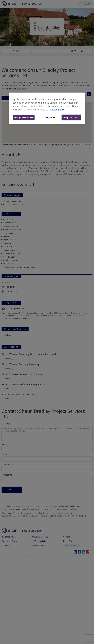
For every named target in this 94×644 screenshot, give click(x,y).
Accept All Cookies (71, 118)
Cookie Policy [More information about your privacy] (57, 110)
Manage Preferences (24, 118)
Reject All (50, 118)
